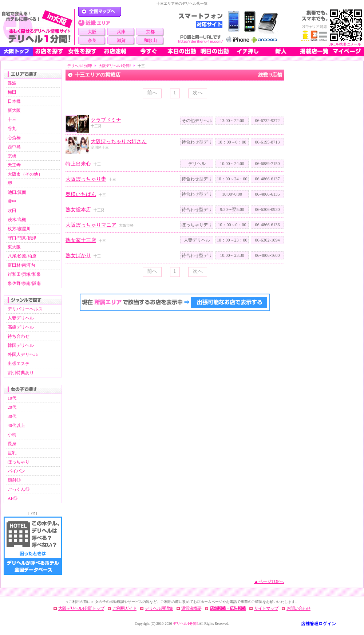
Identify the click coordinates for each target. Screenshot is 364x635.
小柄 (12, 435)
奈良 (92, 40)
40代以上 (16, 426)
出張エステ (19, 364)
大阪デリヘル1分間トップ (81, 608)
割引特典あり (21, 373)
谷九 (12, 129)
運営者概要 (191, 608)
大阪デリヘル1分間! (115, 66)
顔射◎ (14, 480)
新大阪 (14, 110)
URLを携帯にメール (345, 44)
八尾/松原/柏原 (22, 256)
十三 (12, 119)
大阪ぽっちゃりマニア (91, 225)
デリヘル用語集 (159, 608)
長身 (12, 444)
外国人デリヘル (23, 354)
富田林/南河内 (21, 265)
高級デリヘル (21, 327)
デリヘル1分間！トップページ (100, 12)
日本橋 (14, 101)
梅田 (12, 92)
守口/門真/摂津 (22, 238)
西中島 (14, 147)
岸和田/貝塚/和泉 (24, 274)
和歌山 (150, 40)
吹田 (12, 211)
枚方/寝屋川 (19, 229)
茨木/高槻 (17, 220)
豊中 (12, 201)
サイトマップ (266, 608)
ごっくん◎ (19, 489)
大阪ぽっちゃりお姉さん (119, 142)
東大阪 (14, 247)
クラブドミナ (106, 120)
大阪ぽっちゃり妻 (86, 179)
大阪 (92, 32)
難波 (12, 83)
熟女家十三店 (81, 240)
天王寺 (14, 165)
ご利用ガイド (124, 608)
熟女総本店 (78, 210)
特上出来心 (78, 164)
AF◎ (13, 498)
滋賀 (121, 40)
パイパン (16, 471)
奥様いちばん (81, 194)
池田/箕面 (17, 192)
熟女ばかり (78, 256)
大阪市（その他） (25, 174)
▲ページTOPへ (269, 581)
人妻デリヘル (21, 318)
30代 (12, 416)
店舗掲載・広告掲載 (228, 608)
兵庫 (121, 32)
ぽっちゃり (19, 462)
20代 (12, 407)
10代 (12, 398)
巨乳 (12, 453)
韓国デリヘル (21, 345)
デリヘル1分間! (80, 66)
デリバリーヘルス (25, 309)
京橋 (12, 156)
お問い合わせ (298, 608)
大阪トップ (16, 51)
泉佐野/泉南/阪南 (24, 283)
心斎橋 (14, 138)
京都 (150, 32)
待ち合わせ (19, 336)
